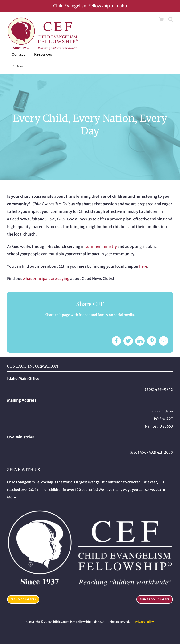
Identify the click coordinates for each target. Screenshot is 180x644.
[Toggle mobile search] (171, 19)
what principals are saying (46, 279)
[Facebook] (116, 341)
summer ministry (101, 246)
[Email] (164, 341)
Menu (18, 66)
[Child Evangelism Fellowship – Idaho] (90, 511)
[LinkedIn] (140, 341)
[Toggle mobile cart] (161, 19)
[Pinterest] (152, 341)
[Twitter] (128, 341)
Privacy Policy (144, 622)
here (143, 266)
